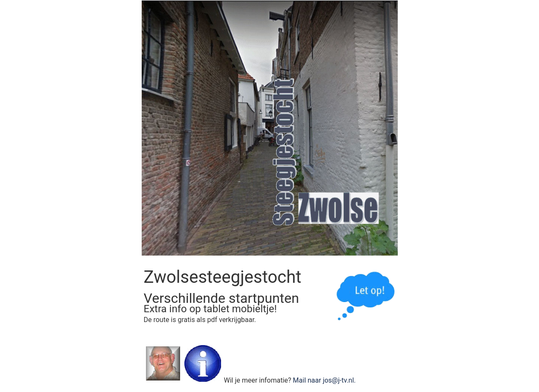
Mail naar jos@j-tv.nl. (324, 380)
